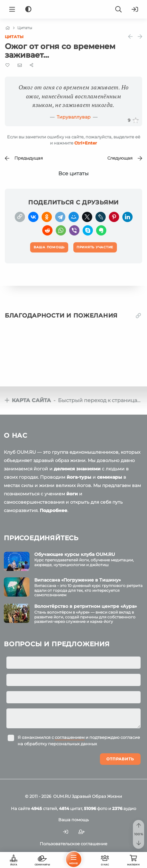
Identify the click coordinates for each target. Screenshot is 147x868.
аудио (124, 808)
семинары (110, 477)
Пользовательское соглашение (73, 844)
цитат (70, 808)
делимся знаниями (77, 469)
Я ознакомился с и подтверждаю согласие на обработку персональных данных (79, 740)
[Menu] (12, 9)
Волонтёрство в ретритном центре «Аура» (86, 606)
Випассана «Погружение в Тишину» (78, 580)
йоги (72, 494)
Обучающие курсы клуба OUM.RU (75, 554)
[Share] (32, 65)
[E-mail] (20, 65)
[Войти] (135, 9)
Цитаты (14, 37)
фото (96, 808)
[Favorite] (8, 65)
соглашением (70, 737)
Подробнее (53, 510)
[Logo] (74, 9)
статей (44, 808)
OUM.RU (62, 796)
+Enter (86, 143)
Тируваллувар (74, 117)
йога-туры (79, 477)
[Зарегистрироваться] (82, 832)
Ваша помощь (73, 820)
